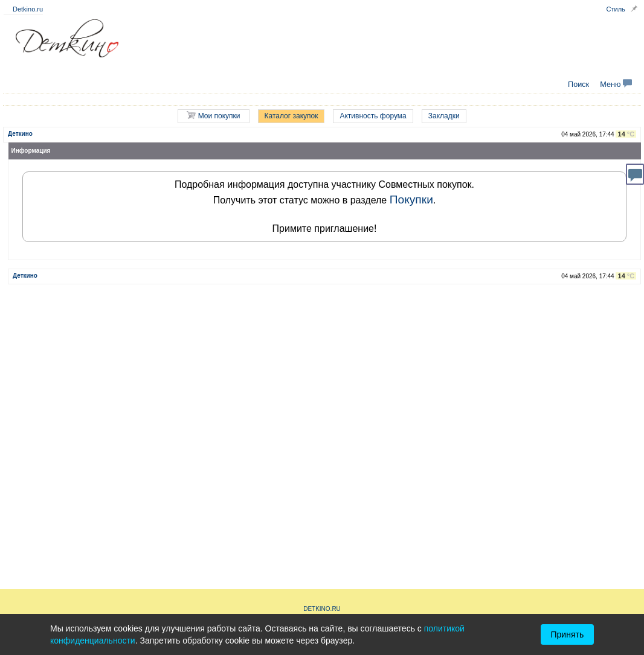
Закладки (444, 116)
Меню (616, 85)
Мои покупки (213, 116)
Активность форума (373, 116)
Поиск (578, 85)
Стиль (616, 9)
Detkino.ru (28, 9)
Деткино (20, 134)
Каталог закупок (291, 116)
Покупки (411, 200)
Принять (568, 634)
